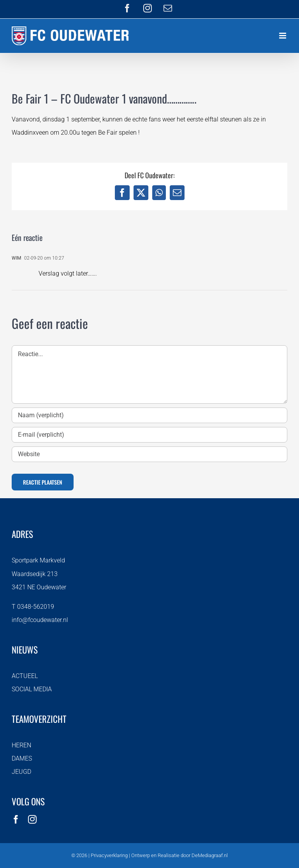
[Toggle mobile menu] (283, 36)
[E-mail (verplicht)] (149, 435)
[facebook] (16, 819)
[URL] (149, 454)
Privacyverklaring (109, 855)
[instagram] (32, 819)
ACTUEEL (25, 676)
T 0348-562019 (33, 607)
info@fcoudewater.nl (40, 620)
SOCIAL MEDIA (32, 689)
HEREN (21, 745)
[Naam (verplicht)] (149, 415)
